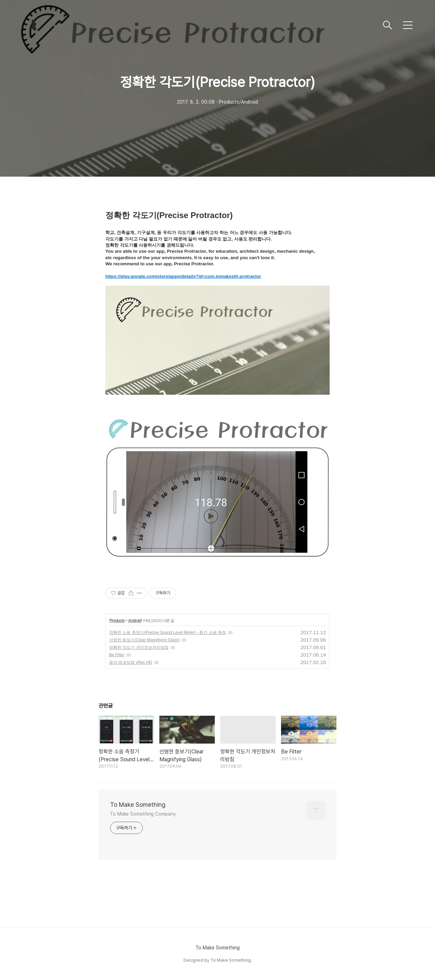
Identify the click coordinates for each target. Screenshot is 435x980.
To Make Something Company (143, 814)
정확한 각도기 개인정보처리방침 (139, 647)
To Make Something (138, 805)
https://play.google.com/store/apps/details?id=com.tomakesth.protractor (183, 276)
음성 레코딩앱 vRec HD (131, 662)
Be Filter (117, 655)
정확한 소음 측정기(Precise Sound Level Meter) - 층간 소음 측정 (168, 632)
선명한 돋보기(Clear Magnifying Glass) (144, 640)
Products (117, 621)
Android (135, 621)
